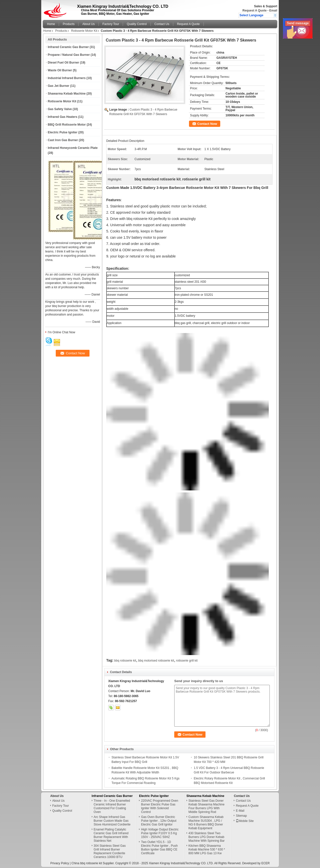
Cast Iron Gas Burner (63, 140)
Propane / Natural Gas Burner (69, 55)
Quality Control (137, 24)
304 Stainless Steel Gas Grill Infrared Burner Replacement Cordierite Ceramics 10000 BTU (110, 851)
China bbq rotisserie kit (87, 863)
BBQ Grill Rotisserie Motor (67, 125)
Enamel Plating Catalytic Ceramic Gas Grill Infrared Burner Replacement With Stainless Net (111, 835)
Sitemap (241, 816)
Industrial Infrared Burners (67, 78)
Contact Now (207, 124)
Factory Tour (111, 24)
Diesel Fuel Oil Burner (63, 63)
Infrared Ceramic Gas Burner (68, 47)
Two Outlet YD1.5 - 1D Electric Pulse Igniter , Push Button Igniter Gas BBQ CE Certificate (159, 848)
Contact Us (162, 24)
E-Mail (240, 811)
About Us (88, 24)
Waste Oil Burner (60, 70)
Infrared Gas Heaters (62, 117)
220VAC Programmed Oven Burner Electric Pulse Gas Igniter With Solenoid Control (160, 806)
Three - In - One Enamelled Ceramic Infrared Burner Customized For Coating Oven (112, 806)
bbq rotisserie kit (125, 661)
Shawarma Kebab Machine (67, 94)
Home (51, 24)
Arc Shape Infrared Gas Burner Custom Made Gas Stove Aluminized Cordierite (112, 821)
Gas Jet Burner (58, 86)
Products (69, 24)
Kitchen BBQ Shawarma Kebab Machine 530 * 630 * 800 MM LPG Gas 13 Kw (207, 849)
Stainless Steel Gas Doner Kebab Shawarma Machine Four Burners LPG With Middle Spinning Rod (206, 806)
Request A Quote (254, 11)
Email (273, 11)
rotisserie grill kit (187, 661)
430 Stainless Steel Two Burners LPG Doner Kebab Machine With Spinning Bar (207, 837)
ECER (265, 863)
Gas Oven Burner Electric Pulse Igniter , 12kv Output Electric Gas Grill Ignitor (159, 821)
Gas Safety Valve (60, 109)
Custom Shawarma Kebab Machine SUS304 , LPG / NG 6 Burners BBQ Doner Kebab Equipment (206, 823)
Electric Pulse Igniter (63, 132)
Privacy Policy (60, 863)
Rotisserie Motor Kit (84, 31)
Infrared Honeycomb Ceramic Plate (73, 148)
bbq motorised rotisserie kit (156, 661)
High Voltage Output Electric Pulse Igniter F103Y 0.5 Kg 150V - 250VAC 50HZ (160, 833)
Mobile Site (245, 821)
